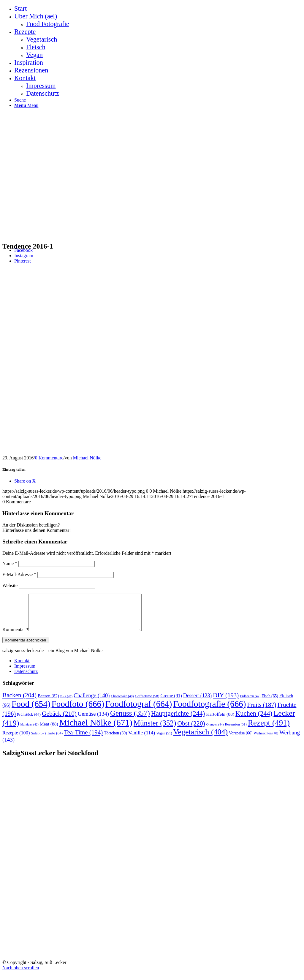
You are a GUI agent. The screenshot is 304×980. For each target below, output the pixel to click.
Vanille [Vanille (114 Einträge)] (142, 740)
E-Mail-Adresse (19, 574)
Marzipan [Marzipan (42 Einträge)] (29, 732)
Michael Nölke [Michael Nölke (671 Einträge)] (96, 730)
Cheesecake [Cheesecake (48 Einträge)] (122, 703)
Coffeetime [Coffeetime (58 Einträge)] (147, 703)
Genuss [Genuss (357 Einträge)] (130, 720)
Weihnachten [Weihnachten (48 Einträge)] (266, 740)
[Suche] (20, 100)
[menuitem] (158, 9)
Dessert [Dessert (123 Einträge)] (197, 703)
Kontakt (22, 668)
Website (10, 585)
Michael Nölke (87, 458)
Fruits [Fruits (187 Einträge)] (262, 712)
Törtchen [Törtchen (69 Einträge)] (115, 740)
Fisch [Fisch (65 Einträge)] (270, 703)
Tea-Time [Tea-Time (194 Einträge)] (83, 739)
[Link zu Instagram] (24, 256)
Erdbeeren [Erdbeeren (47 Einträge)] (250, 703)
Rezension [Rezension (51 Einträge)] (236, 731)
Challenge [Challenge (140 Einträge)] (92, 702)
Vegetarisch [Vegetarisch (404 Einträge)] (201, 739)
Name (10, 563)
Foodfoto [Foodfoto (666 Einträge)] (78, 711)
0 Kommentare (49, 458)
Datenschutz (26, 678)
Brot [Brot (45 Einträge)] (66, 703)
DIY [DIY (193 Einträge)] (226, 702)
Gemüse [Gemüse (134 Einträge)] (93, 721)
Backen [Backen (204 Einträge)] (19, 702)
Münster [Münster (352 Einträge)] (155, 730)
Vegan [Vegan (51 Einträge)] (164, 740)
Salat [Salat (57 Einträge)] (38, 740)
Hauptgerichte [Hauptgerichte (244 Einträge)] (178, 721)
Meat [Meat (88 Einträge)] (49, 731)
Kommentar (15, 637)
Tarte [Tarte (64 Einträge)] (55, 740)
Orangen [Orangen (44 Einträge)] (215, 731)
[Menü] (26, 105)
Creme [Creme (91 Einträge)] (171, 703)
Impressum (25, 673)
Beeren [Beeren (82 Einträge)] (48, 703)
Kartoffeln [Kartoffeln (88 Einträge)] (220, 721)
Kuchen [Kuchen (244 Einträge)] (254, 721)
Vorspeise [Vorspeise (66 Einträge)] (241, 740)
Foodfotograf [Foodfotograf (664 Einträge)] (139, 711)
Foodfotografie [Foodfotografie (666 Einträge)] (209, 711)
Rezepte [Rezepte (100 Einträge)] (16, 740)
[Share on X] (25, 481)
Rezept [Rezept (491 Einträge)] (269, 730)
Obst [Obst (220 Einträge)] (191, 731)
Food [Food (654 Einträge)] (31, 711)
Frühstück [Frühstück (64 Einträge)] (29, 721)
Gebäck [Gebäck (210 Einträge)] (59, 721)
